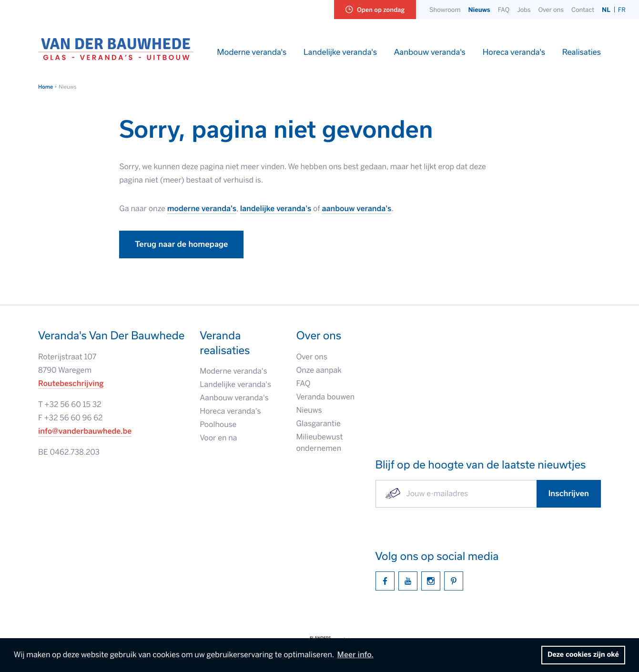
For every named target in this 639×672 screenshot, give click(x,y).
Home (46, 87)
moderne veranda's (202, 209)
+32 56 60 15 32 (73, 404)
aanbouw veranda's (356, 209)
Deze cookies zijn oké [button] (583, 655)
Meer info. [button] (355, 655)
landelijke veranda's (276, 209)
